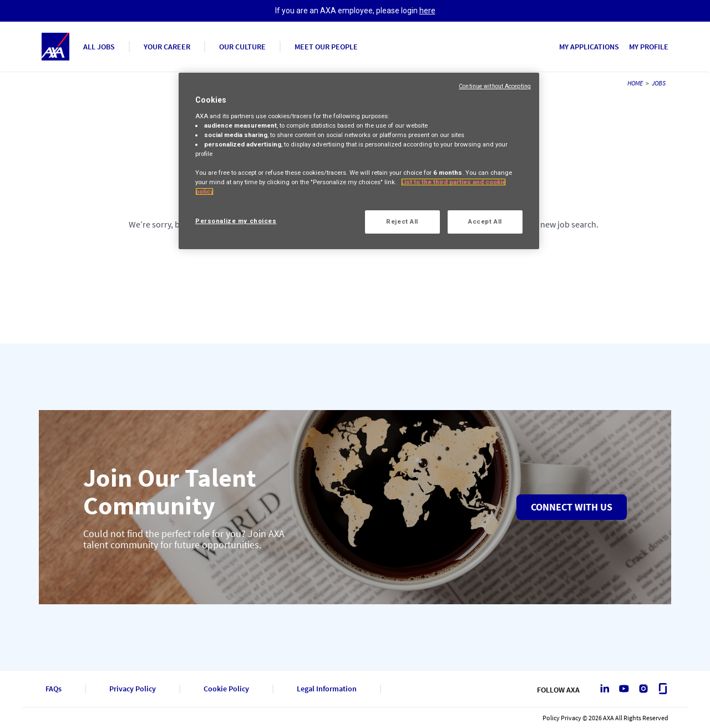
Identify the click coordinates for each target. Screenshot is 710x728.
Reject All (402, 221)
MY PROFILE (649, 47)
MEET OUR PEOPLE (326, 47)
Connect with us (572, 507)
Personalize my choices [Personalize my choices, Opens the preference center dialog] (236, 221)
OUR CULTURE (242, 47)
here (427, 11)
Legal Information (327, 689)
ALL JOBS (99, 47)
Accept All (485, 221)
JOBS (659, 83)
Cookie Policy (226, 689)
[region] (359, 161)
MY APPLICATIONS (589, 47)
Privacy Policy (133, 689)
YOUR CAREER (167, 47)
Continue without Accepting (495, 86)
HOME (635, 83)
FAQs (54, 689)
